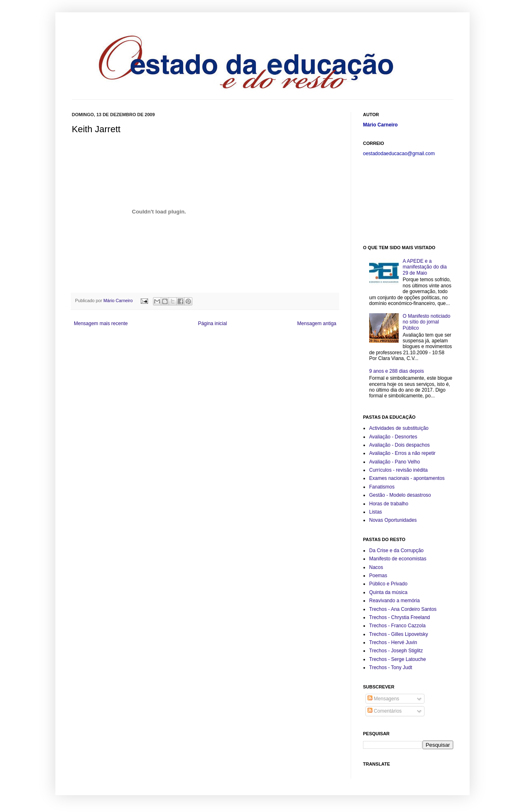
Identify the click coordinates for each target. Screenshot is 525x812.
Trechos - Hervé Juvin (393, 642)
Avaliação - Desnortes (393, 437)
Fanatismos (382, 487)
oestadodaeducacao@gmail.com (399, 154)
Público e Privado (388, 584)
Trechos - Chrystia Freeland (399, 617)
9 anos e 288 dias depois (396, 371)
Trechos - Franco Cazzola (397, 626)
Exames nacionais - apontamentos (407, 478)
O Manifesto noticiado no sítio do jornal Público (427, 322)
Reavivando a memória (394, 601)
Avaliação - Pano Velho (395, 462)
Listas (375, 512)
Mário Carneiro (119, 300)
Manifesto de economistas (398, 559)
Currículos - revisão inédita (398, 470)
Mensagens (383, 699)
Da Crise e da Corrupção (396, 551)
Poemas (378, 576)
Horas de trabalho (389, 504)
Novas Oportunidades (393, 520)
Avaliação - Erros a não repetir (402, 453)
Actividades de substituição (399, 428)
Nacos (376, 567)
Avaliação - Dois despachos (399, 445)
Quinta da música (388, 592)
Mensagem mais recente (101, 323)
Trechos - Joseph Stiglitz (396, 651)
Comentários (385, 711)
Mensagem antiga (317, 323)
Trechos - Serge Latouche (397, 659)
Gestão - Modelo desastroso (400, 495)
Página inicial (213, 323)
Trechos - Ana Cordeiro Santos (403, 609)
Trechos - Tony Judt (391, 667)
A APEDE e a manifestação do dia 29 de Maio (425, 267)
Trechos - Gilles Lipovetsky (399, 634)
